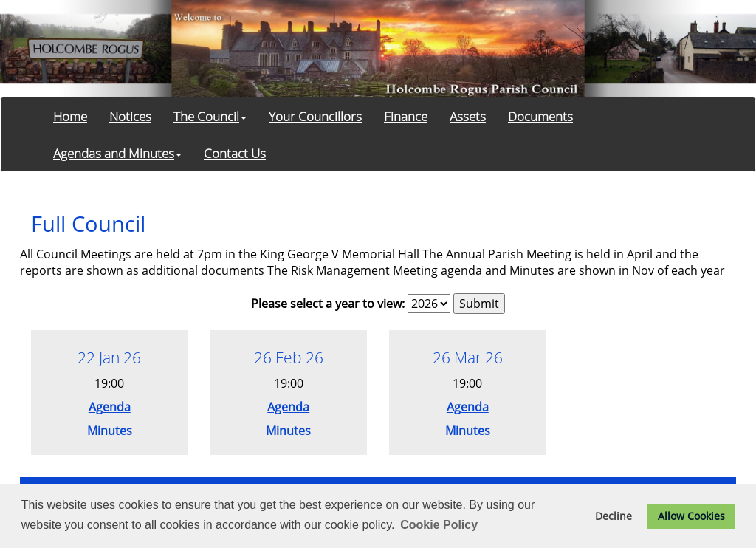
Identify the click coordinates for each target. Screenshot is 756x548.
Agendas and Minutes (117, 153)
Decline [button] (614, 516)
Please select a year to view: (328, 304)
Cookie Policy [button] (439, 525)
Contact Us (235, 153)
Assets (468, 116)
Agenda (110, 407)
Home (70, 116)
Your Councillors (315, 116)
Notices (130, 116)
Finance (406, 116)
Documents (540, 116)
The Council (210, 116)
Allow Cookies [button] (691, 516)
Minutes (110, 431)
